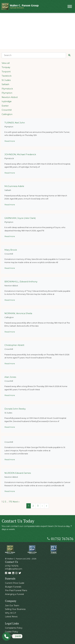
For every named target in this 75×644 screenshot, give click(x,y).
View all (6, 63)
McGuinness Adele (14, 186)
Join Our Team (12, 606)
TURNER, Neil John (15, 123)
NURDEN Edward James (18, 473)
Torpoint (6, 72)
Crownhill (7, 110)
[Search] (34, 55)
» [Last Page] (46, 506)
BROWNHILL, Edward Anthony (21, 282)
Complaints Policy (14, 628)
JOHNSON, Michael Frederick (20, 154)
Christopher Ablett (14, 345)
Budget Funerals (13, 587)
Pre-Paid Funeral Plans (16, 590)
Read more (10, 141)
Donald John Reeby (15, 409)
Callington (7, 114)
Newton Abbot (10, 97)
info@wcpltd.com (14, 569)
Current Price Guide (15, 583)
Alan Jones (10, 377)
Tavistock (7, 76)
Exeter (5, 106)
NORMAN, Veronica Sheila (18, 313)
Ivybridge (7, 101)
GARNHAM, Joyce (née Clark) (20, 218)
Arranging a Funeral (14, 594)
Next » (16, 502)
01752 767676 (60, 539)
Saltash (5, 84)
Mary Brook (11, 250)
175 (10, 502)
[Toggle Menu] (70, 6)
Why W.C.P (11, 613)
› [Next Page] (42, 506)
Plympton (7, 93)
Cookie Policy (12, 632)
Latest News (11, 617)
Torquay (6, 67)
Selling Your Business (15, 609)
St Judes (6, 80)
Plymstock (7, 89)
